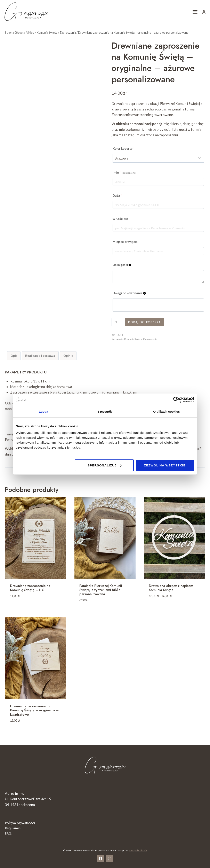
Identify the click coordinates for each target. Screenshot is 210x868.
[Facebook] (100, 858)
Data (117, 195)
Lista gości (122, 265)
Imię (124, 172)
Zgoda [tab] (43, 412)
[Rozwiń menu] (195, 12)
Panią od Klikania (138, 850)
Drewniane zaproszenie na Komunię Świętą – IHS (30, 588)
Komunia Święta (133, 339)
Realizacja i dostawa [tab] (40, 356)
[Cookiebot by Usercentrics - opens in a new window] (176, 400)
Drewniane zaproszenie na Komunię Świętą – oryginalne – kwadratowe (34, 710)
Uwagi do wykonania (129, 293)
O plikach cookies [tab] (166, 412)
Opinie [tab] (68, 356)
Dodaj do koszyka (144, 322)
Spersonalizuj (105, 465)
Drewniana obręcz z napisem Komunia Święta (171, 588)
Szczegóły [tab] (105, 412)
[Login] (204, 12)
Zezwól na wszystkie (165, 465)
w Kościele (120, 219)
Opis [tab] (14, 356)
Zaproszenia (150, 339)
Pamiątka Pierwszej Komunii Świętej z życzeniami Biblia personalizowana (101, 590)
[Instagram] (110, 858)
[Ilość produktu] (118, 322)
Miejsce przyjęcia (125, 242)
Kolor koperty (124, 148)
